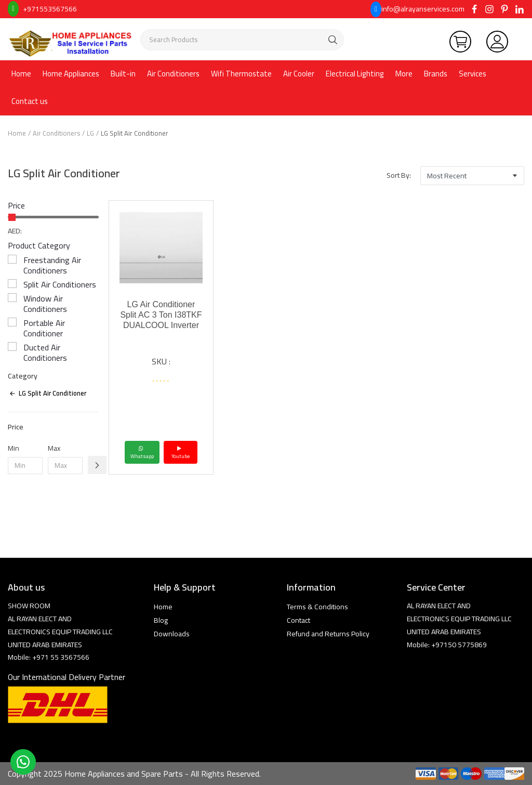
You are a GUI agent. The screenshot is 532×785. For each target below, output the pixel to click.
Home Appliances (71, 74)
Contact (298, 620)
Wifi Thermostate (241, 74)
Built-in (123, 74)
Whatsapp (142, 452)
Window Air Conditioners (45, 304)
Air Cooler (299, 74)
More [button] (404, 74)
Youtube (181, 452)
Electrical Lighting (355, 74)
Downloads (172, 634)
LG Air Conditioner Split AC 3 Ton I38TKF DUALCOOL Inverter (161, 315)
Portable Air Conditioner (44, 328)
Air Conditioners (173, 74)
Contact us (30, 101)
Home (21, 74)
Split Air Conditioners (60, 284)
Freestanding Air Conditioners (52, 265)
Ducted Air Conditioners (45, 352)
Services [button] (473, 74)
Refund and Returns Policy (328, 634)
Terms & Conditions (317, 607)
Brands (436, 74)
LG (90, 133)
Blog (161, 620)
